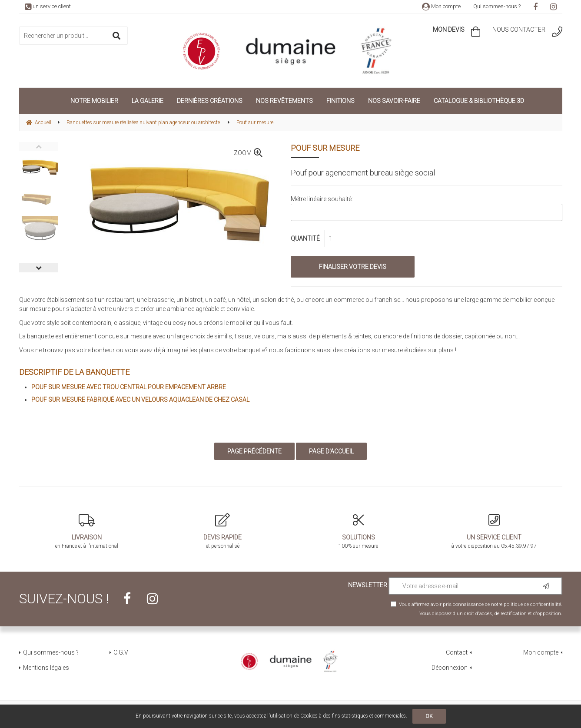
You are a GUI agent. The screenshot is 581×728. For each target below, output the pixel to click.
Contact (457, 652)
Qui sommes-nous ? (497, 6)
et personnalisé (223, 531)
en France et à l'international (87, 531)
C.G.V (121, 652)
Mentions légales (46, 668)
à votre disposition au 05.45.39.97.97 (494, 531)
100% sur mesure (359, 531)
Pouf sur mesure (325, 148)
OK (429, 716)
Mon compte (441, 6)
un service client (48, 6)
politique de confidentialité (532, 604)
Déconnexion (450, 668)
